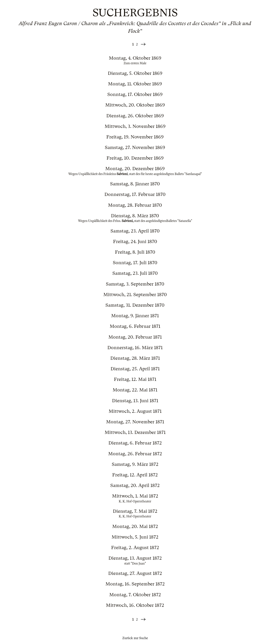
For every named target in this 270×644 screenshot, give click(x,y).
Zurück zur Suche (135, 638)
